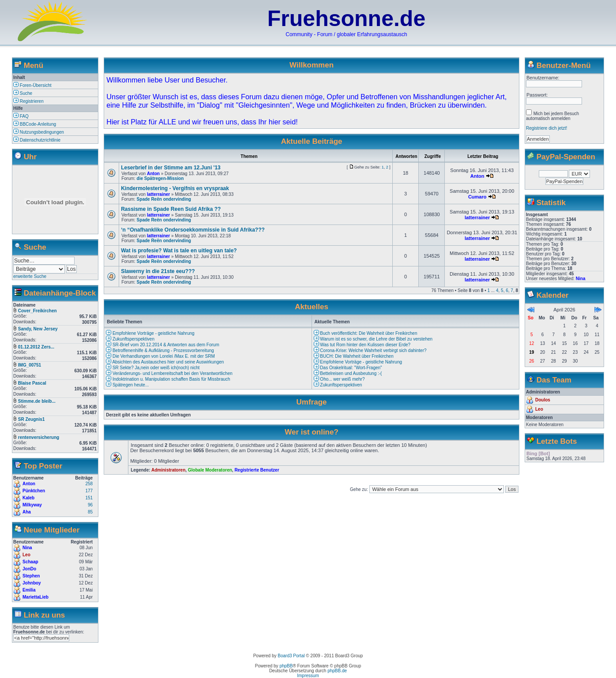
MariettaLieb (36, 597)
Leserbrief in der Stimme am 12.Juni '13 (171, 168)
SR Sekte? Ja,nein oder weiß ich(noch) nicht (153, 368)
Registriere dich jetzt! (547, 128)
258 (89, 484)
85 (90, 512)
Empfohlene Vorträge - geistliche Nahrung (150, 333)
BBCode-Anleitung (35, 124)
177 (89, 491)
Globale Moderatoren (210, 470)
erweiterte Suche (30, 276)
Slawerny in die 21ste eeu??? (158, 271)
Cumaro (477, 197)
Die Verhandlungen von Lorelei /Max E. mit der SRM (160, 356)
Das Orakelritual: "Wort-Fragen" (348, 368)
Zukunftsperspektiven (130, 339)
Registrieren (28, 101)
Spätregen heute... (127, 385)
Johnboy (32, 583)
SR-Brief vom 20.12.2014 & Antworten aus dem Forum (163, 345)
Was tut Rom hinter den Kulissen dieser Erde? (362, 345)
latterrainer (158, 194)
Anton (29, 484)
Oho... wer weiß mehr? (339, 379)
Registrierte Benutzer (257, 470)
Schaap (30, 562)
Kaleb (28, 498)
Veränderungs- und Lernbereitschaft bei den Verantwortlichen (169, 373)
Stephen (31, 576)
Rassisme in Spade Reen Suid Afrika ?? (171, 209)
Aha (27, 512)
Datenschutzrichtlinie (37, 140)
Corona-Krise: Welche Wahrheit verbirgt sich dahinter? (370, 350)
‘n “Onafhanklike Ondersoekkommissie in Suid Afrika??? (193, 230)
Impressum (308, 676)
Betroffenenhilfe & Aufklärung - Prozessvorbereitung (160, 350)
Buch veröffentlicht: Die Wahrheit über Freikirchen (366, 333)
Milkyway (32, 505)
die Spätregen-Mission (160, 178)
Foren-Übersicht (32, 85)
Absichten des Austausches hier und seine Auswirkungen (165, 362)
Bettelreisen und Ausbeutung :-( (348, 373)
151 (89, 498)
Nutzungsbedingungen (39, 132)
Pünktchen (34, 491)
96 (90, 505)
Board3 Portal (291, 656)
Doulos (543, 400)
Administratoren (168, 470)
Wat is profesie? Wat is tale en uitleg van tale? (179, 251)
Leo (26, 555)
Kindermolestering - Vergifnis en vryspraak (175, 188)
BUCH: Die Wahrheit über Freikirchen (354, 356)
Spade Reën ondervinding (164, 199)
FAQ (21, 116)
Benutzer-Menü (564, 66)
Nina (27, 548)
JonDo (29, 569)
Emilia (29, 590)
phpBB (286, 666)
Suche (23, 93)
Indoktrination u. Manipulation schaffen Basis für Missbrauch (168, 379)
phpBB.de (337, 671)
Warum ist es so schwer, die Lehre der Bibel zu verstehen (373, 339)
